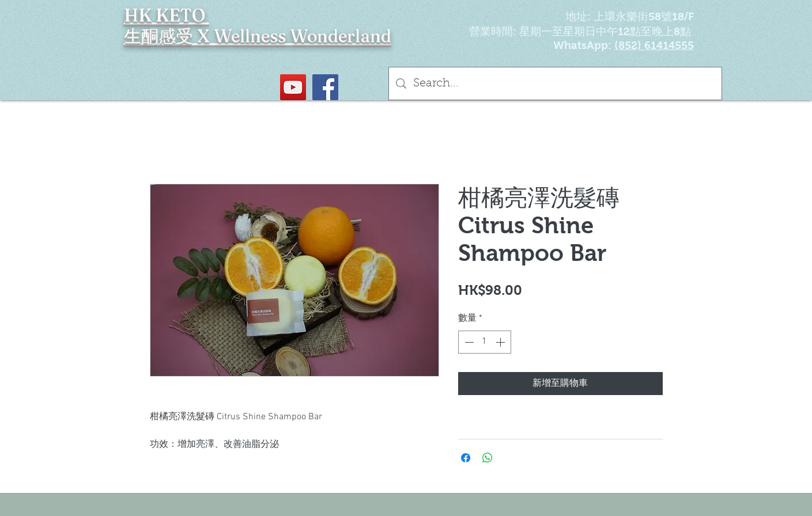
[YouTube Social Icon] (293, 87)
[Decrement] (468, 342)
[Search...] (555, 84)
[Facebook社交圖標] (325, 87)
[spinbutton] (485, 342)
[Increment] (501, 342)
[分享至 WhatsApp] (488, 458)
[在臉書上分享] (466, 458)
